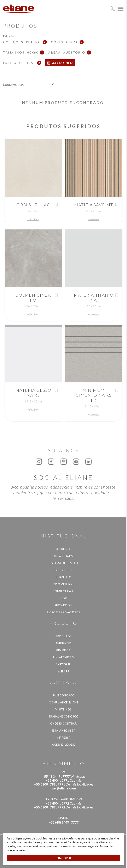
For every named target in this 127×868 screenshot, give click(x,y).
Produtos (63, 636)
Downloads (63, 556)
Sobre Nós (63, 549)
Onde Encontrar (63, 724)
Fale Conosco (64, 695)
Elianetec (63, 577)
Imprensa (63, 738)
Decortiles (63, 570)
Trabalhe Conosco (63, 716)
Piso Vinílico (63, 584)
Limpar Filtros (62, 63)
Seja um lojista (64, 731)
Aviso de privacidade (63, 612)
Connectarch (63, 591)
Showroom (63, 605)
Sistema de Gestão (63, 563)
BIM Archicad (64, 657)
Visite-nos (63, 709)
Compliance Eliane (63, 702)
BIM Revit (64, 650)
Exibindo (8, 36)
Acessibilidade (63, 745)
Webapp (63, 671)
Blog (63, 598)
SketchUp (63, 664)
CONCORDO (63, 858)
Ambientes (64, 643)
